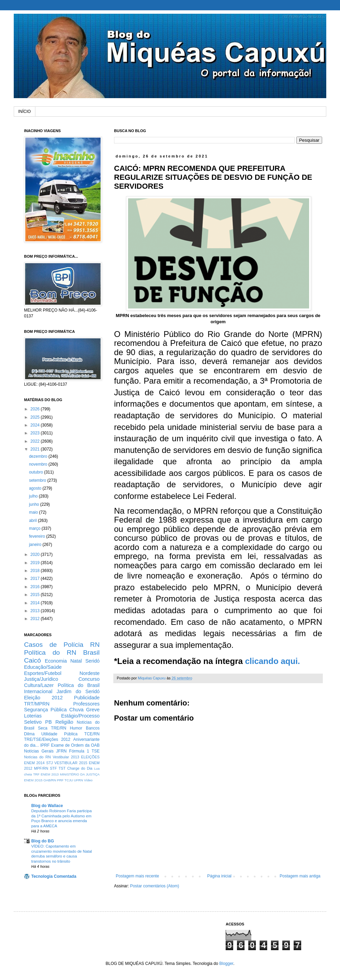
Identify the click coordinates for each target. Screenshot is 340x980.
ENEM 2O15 (33, 780)
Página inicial (219, 876)
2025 (36, 417)
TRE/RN (59, 728)
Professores (86, 704)
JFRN (61, 751)
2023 (36, 433)
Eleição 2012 (43, 698)
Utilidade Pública (59, 734)
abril (33, 521)
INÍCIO (25, 112)
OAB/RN (50, 780)
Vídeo (88, 780)
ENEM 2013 (50, 774)
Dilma (29, 734)
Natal (76, 661)
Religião (64, 722)
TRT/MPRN (37, 704)
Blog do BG (43, 841)
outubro (36, 472)
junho (35, 504)
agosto (36, 488)
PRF (60, 780)
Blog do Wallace (47, 806)
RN (95, 645)
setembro (38, 480)
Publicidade (87, 698)
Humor (76, 728)
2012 (36, 619)
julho (34, 496)
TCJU (69, 780)
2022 (36, 441)
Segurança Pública (45, 710)
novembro (39, 464)
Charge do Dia (80, 768)
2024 (36, 425)
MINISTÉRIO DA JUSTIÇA (80, 774)
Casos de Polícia (54, 645)
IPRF (45, 745)
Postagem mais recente (137, 876)
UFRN (78, 780)
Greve (93, 710)
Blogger (226, 964)
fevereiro (37, 536)
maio (34, 512)
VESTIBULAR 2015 (71, 763)
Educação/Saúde (43, 667)
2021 (36, 449)
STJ (49, 763)
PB (49, 722)
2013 (36, 611)
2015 (36, 595)
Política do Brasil (79, 685)
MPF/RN (41, 768)
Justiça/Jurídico (41, 679)
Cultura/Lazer (39, 685)
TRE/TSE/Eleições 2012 (47, 739)
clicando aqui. (272, 661)
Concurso (89, 679)
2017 (36, 579)
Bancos (93, 728)
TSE (96, 751)
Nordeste (90, 673)
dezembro (39, 456)
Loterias (33, 716)
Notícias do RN (37, 757)
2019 (36, 563)
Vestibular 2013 (66, 757)
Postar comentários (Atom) (155, 886)
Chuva (77, 710)
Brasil (91, 652)
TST (62, 768)
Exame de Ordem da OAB (75, 745)
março (35, 528)
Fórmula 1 (79, 751)
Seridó (92, 661)
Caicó (32, 660)
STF (53, 768)
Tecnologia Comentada (54, 876)
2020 (36, 555)
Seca (42, 728)
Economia (56, 661)
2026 (36, 409)
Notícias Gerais (39, 751)
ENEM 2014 (34, 763)
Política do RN (50, 652)
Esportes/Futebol (43, 673)
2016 (36, 587)
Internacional (38, 691)
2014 (36, 603)
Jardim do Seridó (78, 691)
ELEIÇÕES (90, 757)
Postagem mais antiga (300, 876)
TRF (36, 774)
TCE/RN (92, 734)
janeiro (36, 545)
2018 (36, 571)
